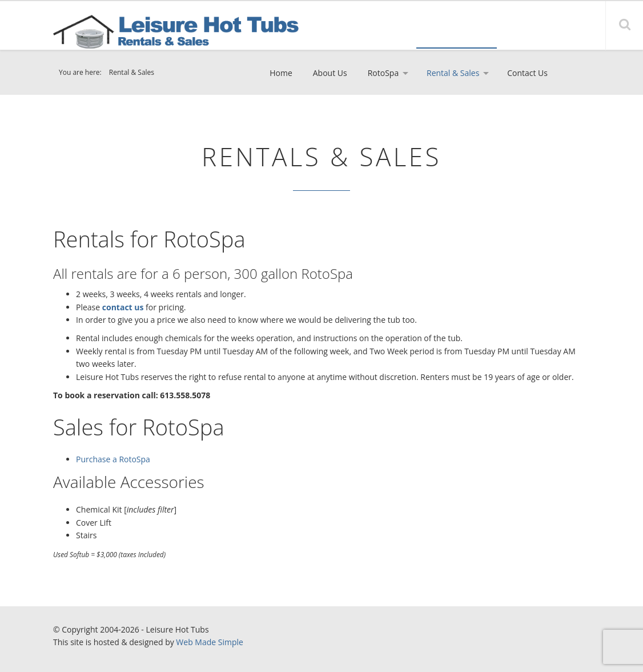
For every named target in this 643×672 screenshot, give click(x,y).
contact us (123, 307)
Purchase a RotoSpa (113, 459)
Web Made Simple (210, 642)
